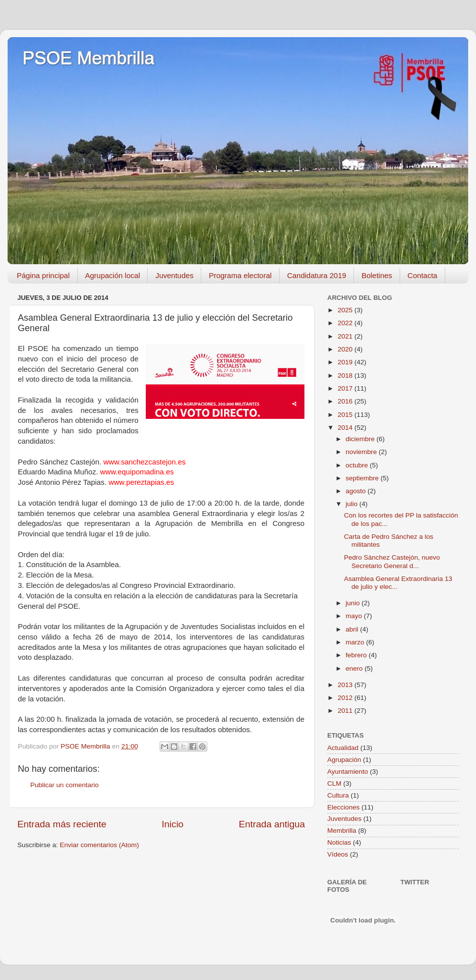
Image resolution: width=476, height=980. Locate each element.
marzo (356, 642)
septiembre (363, 478)
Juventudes (174, 275)
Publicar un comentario (64, 785)
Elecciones (343, 807)
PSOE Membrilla (88, 58)
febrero (357, 655)
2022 (346, 323)
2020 (346, 349)
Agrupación (344, 760)
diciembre (361, 439)
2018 (346, 375)
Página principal (43, 275)
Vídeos (338, 854)
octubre (358, 465)
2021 (346, 336)
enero (355, 668)
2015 (346, 415)
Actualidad (343, 748)
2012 (346, 698)
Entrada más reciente (62, 824)
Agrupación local (113, 275)
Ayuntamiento (348, 772)
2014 (346, 428)
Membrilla (342, 831)
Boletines (377, 275)
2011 (346, 711)
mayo (355, 616)
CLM (334, 783)
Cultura (338, 795)
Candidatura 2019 (317, 275)
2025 (346, 310)
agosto (357, 491)
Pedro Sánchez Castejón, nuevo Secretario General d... (392, 561)
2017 (346, 388)
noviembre (362, 452)
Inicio (173, 824)
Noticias (339, 842)
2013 (346, 685)
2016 (346, 401)
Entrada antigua (272, 824)
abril (353, 629)
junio (354, 603)
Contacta (422, 275)
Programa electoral (240, 275)
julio (353, 504)
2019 (346, 362)
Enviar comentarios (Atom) (100, 845)
